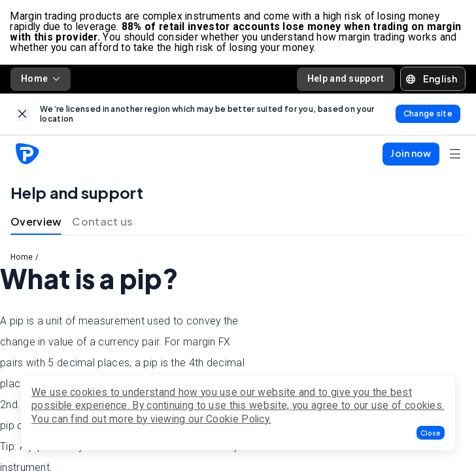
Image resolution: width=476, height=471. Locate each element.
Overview (36, 223)
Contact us (102, 223)
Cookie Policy (237, 419)
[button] (431, 433)
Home (41, 79)
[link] (23, 115)
